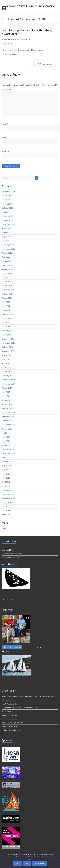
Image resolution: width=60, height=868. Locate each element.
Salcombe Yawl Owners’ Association (30, 6)
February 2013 (8, 449)
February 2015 (8, 376)
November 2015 (8, 343)
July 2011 (6, 506)
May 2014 (6, 396)
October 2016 (8, 314)
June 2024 (6, 200)
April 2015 (6, 367)
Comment (6, 90)
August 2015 (7, 355)
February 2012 (8, 490)
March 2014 (7, 404)
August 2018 (7, 273)
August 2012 (7, 466)
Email (5, 137)
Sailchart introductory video (12, 554)
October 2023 (8, 208)
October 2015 (8, 347)
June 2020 (6, 241)
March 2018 (7, 286)
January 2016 (7, 335)
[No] (57, 860)
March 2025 (7, 196)
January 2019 (7, 261)
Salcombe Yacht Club (9, 711)
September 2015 (8, 351)
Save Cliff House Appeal (44, 64)
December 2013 (8, 412)
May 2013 (6, 441)
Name (5, 124)
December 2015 (8, 339)
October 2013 (8, 421)
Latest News (38, 50)
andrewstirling (10, 50)
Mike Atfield (7, 44)
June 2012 (6, 474)
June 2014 (6, 392)
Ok (17, 863)
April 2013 (6, 445)
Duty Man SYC (7, 700)
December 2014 (8, 380)
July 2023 (6, 212)
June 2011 (6, 511)
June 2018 (6, 281)
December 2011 (8, 494)
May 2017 (6, 306)
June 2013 (6, 437)
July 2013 (6, 433)
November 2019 (8, 249)
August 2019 (7, 253)
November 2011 (8, 498)
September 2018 (8, 269)
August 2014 (7, 388)
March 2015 (7, 371)
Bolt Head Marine (8, 550)
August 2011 (7, 502)
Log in (4, 528)
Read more (40, 863)
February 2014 (8, 408)
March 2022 (7, 228)
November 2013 (8, 416)
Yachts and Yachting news (11, 730)
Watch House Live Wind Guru (12, 723)
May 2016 (6, 326)
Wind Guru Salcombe (9, 726)
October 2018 (8, 265)
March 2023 (7, 216)
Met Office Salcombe (9, 704)
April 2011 (6, 515)
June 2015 (6, 359)
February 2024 (8, 204)
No (27, 863)
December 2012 (8, 453)
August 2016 (7, 318)
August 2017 (7, 298)
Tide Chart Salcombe (9, 719)
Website (5, 151)
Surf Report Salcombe (10, 715)
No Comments (10, 54)
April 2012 (6, 482)
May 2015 (6, 363)
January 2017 (7, 310)
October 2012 (8, 457)
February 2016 (8, 331)
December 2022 (8, 224)
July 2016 (6, 322)
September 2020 (8, 232)
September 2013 (8, 425)
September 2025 (8, 191)
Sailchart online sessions (11, 557)
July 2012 (6, 470)
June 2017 (6, 302)
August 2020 (7, 236)
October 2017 (8, 294)
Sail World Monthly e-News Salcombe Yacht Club (19, 708)
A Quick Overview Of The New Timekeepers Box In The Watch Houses (28, 696)
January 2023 (7, 220)
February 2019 (8, 257)
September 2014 (8, 384)
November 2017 (8, 290)
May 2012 (6, 478)
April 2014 (6, 400)
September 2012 (8, 461)
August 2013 (7, 429)
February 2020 (8, 245)
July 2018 (6, 277)
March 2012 (7, 486)
